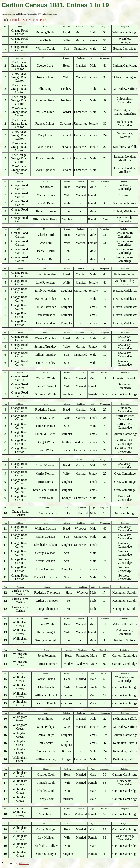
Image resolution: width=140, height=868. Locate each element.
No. (5, 27)
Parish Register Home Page (29, 20)
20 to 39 (24, 863)
